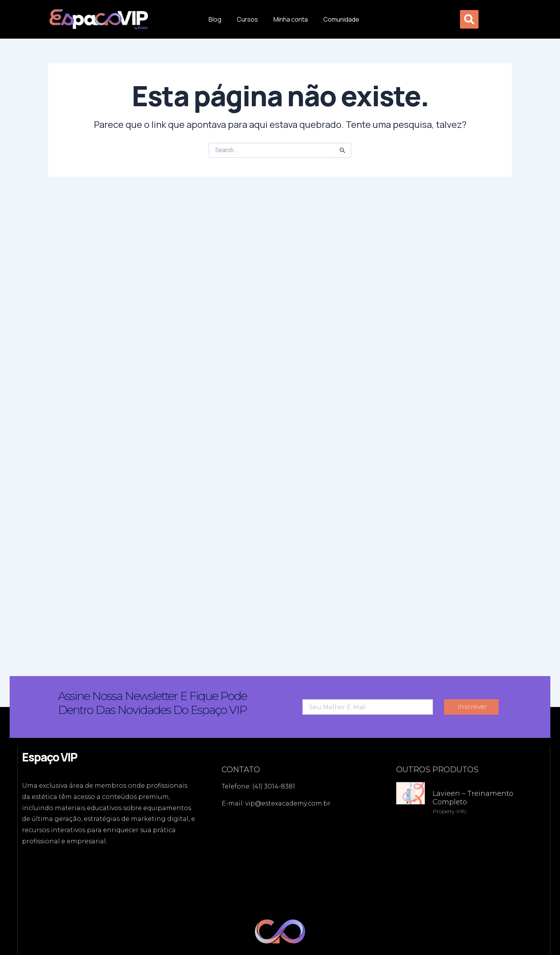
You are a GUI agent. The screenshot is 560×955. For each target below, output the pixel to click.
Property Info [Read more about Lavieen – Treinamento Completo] (449, 811)
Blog (215, 19)
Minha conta (291, 19)
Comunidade (341, 19)
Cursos (247, 19)
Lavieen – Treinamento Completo (473, 798)
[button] (469, 19)
